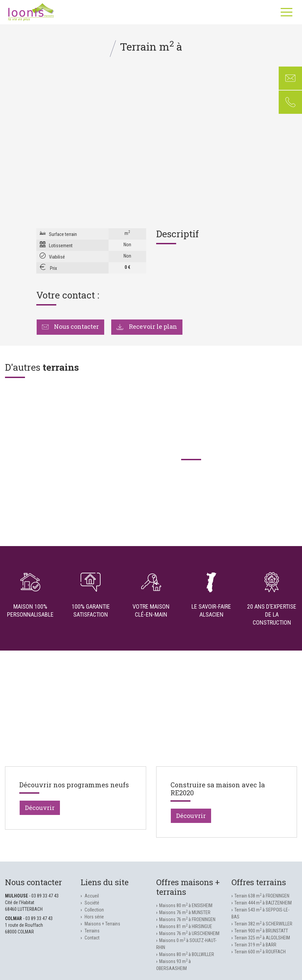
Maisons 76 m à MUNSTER (185, 912)
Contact (92, 938)
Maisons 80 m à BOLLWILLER (187, 954)
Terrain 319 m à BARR (255, 945)
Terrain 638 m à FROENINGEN (262, 896)
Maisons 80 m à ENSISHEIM (186, 905)
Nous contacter (71, 326)
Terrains (92, 931)
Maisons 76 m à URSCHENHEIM (189, 933)
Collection (94, 910)
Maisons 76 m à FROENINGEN (187, 919)
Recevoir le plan (147, 326)
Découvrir (40, 808)
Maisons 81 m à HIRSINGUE (186, 926)
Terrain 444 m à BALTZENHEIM (263, 903)
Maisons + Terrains (102, 924)
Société (92, 903)
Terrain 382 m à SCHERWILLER (263, 924)
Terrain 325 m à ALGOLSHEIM (262, 938)
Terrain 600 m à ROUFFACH (260, 952)
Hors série (94, 917)
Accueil (92, 896)
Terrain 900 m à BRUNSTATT (261, 931)
